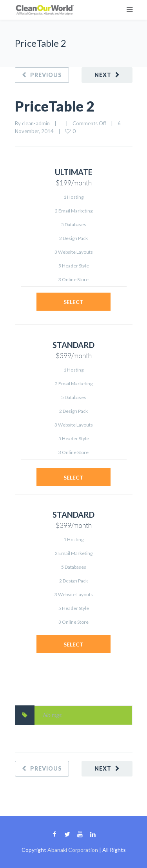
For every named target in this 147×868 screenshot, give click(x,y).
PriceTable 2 (55, 106)
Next (103, 75)
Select (73, 302)
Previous (46, 75)
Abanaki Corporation (73, 850)
